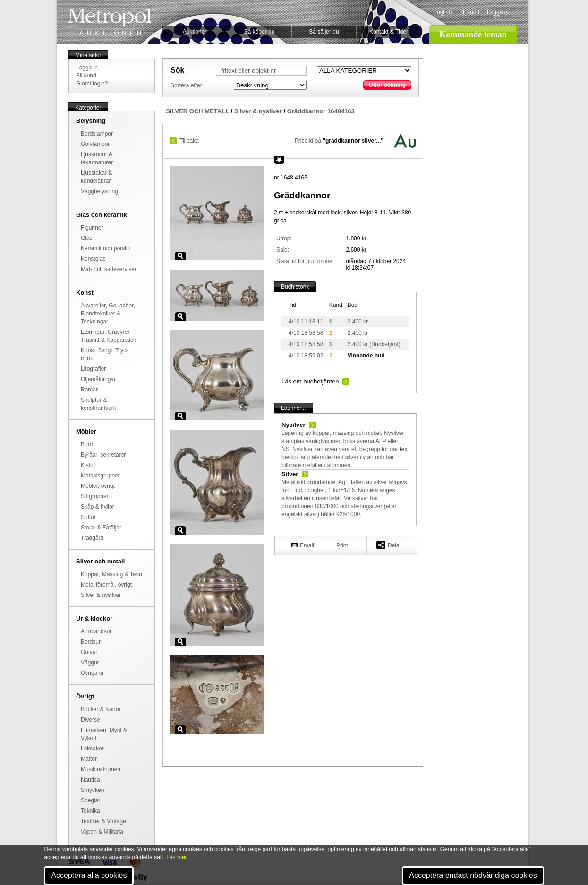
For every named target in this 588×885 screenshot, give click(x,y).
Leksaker (92, 749)
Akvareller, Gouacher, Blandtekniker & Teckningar (108, 314)
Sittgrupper (95, 496)
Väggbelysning (99, 191)
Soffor (88, 517)
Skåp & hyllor (98, 507)
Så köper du (260, 32)
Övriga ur (92, 673)
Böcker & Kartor (101, 709)
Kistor (88, 465)
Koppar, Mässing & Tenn (111, 574)
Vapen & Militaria (102, 832)
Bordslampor (97, 134)
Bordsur (91, 642)
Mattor (89, 759)
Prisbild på (339, 141)
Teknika (90, 811)
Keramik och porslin (106, 248)
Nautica (90, 780)
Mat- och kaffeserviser (109, 269)
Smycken (92, 790)
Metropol (112, 22)
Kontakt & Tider (389, 32)
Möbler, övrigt (98, 486)
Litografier (93, 369)
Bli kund (469, 12)
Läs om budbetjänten (310, 381)
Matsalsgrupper (100, 476)
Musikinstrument (101, 769)
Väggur (90, 663)
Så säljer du (324, 32)
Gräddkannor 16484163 (321, 111)
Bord (87, 444)
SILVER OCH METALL (197, 111)
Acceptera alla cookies (89, 875)
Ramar (89, 390)
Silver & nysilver (101, 595)
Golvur (89, 652)
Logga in (498, 12)
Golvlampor (95, 144)
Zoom (180, 256)
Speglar (90, 800)
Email (303, 545)
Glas (87, 238)
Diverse (90, 720)
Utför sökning (387, 85)
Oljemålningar (98, 379)
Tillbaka (189, 141)
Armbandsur (96, 631)
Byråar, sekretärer (103, 455)
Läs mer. (177, 857)
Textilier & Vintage (103, 821)
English (442, 12)
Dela (388, 545)
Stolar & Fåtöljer (101, 528)
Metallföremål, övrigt (106, 585)
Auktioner (195, 32)
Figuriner (92, 228)
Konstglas (93, 259)
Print (342, 545)
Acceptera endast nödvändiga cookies (473, 875)
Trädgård (92, 538)
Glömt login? (92, 84)
